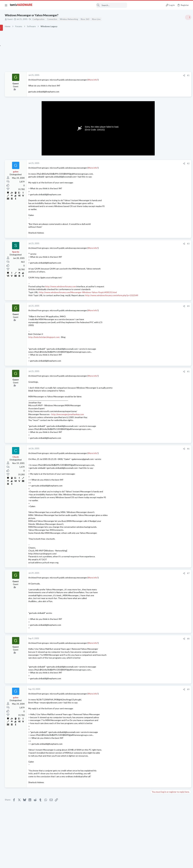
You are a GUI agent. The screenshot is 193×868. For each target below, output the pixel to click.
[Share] (134, 75)
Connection (82, 19)
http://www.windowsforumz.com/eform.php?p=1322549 (85, 301)
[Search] (82, 5)
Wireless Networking (99, 19)
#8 (139, 648)
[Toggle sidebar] (187, 17)
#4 (139, 312)
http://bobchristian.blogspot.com (74, 343)
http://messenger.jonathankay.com (97, 423)
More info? (123, 80)
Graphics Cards (157, 353)
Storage (154, 257)
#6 (139, 458)
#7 (139, 582)
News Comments (158, 219)
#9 (139, 698)
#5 (139, 377)
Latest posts (152, 306)
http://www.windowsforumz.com (90, 286)
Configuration (68, 19)
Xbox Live (126, 19)
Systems (154, 179)
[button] (6, 5)
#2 (139, 163)
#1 (139, 75)
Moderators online (156, 426)
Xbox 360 (115, 19)
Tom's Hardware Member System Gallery (169, 170)
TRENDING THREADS (155, 164)
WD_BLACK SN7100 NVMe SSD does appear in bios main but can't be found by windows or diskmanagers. (170, 246)
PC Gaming (155, 237)
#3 (139, 244)
